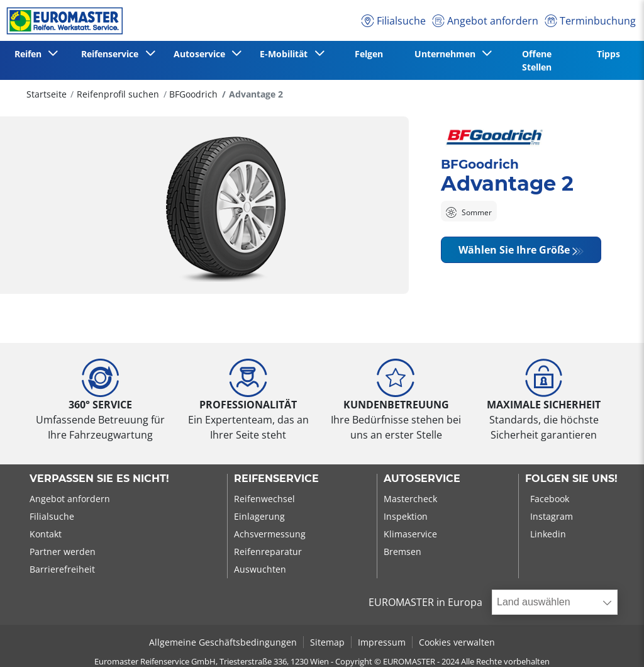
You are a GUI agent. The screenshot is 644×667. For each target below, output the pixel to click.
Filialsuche (52, 516)
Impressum (382, 642)
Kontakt (46, 534)
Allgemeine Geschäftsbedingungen (223, 642)
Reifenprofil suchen (118, 94)
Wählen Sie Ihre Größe (514, 250)
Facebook (550, 499)
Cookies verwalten (457, 642)
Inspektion (406, 516)
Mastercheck (410, 499)
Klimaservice (410, 534)
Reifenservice (276, 479)
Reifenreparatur (268, 552)
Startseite (47, 94)
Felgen (369, 54)
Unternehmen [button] (447, 54)
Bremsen (402, 552)
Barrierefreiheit (62, 569)
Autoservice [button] (202, 54)
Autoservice (422, 479)
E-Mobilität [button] (286, 54)
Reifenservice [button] (112, 54)
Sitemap (327, 642)
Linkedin (548, 534)
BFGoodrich (193, 94)
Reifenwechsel (264, 499)
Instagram (552, 516)
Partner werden (63, 552)
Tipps (608, 54)
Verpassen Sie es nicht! (99, 479)
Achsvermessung (270, 534)
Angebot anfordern (70, 499)
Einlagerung (259, 516)
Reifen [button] (31, 54)
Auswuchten (260, 569)
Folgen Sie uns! (571, 479)
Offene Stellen (537, 60)
